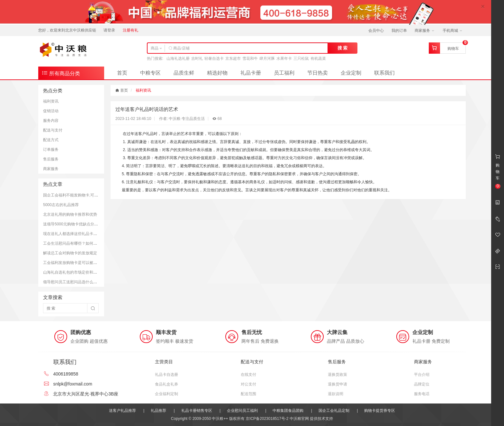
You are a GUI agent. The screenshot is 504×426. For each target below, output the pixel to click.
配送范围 (248, 394)
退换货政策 (337, 375)
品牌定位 (422, 384)
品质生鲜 (184, 73)
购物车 (453, 49)
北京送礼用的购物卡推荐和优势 (70, 214)
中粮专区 (150, 73)
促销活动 (51, 111)
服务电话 (422, 394)
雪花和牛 (250, 59)
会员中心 (376, 31)
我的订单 (399, 31)
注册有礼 (130, 30)
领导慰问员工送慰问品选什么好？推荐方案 (80, 282)
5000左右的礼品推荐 (61, 205)
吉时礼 (197, 59)
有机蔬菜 (318, 59)
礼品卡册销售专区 (197, 411)
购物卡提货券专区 (380, 411)
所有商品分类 (61, 73)
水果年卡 (284, 59)
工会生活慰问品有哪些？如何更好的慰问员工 (82, 243)
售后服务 (51, 159)
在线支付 (248, 375)
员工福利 (284, 73)
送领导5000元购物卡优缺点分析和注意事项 (80, 224)
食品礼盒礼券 (166, 384)
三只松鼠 (301, 59)
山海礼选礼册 (178, 59)
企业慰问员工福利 (242, 411)
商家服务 (424, 31)
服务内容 (51, 121)
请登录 (109, 30)
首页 (122, 73)
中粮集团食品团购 (288, 411)
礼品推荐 (158, 411)
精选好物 (217, 73)
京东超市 (233, 59)
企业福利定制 (166, 394)
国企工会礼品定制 (334, 411)
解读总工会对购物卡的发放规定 (70, 253)
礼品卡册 (251, 73)
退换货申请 (337, 384)
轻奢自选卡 (214, 59)
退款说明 (336, 394)
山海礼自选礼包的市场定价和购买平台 (76, 272)
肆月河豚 (267, 59)
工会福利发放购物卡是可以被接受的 (74, 263)
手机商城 (452, 31)
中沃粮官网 (299, 419)
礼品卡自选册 (166, 375)
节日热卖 (318, 73)
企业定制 (351, 73)
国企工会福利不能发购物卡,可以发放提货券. (81, 195)
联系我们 (384, 73)
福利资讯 (51, 101)
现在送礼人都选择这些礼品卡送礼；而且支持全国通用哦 (91, 234)
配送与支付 (53, 130)
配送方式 (51, 140)
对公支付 (248, 384)
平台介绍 (422, 375)
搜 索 (343, 48)
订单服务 (51, 150)
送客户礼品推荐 (122, 411)
